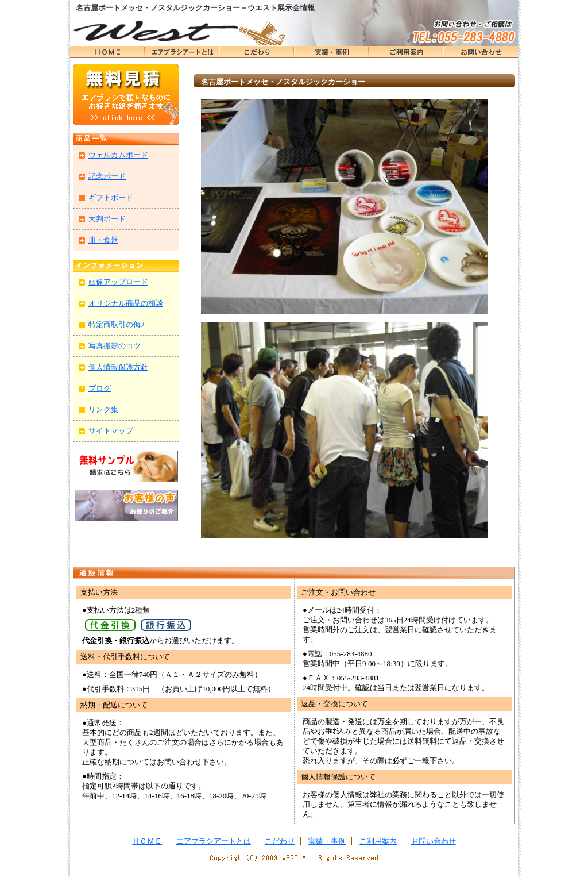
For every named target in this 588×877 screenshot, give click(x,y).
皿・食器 (103, 240)
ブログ (100, 388)
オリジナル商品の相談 (126, 303)
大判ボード (107, 219)
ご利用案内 (378, 841)
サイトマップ (111, 431)
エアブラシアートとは (182, 52)
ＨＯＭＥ (107, 52)
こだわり (257, 52)
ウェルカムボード (118, 155)
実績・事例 (331, 52)
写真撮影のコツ (115, 346)
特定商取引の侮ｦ (117, 324)
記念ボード (107, 176)
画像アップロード (118, 282)
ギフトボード (111, 197)
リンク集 (103, 409)
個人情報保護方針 (118, 367)
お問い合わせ (481, 52)
